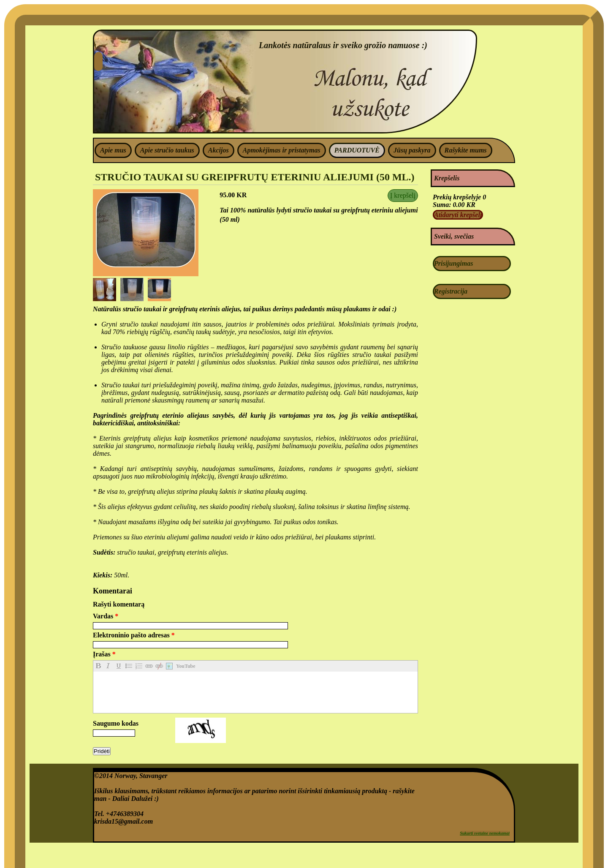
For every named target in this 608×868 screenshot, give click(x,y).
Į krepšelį (403, 195)
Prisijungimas (453, 263)
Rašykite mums (466, 150)
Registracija (451, 291)
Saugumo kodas (116, 723)
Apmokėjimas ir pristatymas (282, 150)
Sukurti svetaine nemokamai (485, 833)
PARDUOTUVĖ (357, 150)
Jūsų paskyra (412, 150)
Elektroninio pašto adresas (134, 635)
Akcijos (218, 150)
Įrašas (104, 654)
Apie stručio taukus (167, 150)
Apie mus (113, 150)
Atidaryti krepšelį (458, 215)
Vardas (106, 616)
